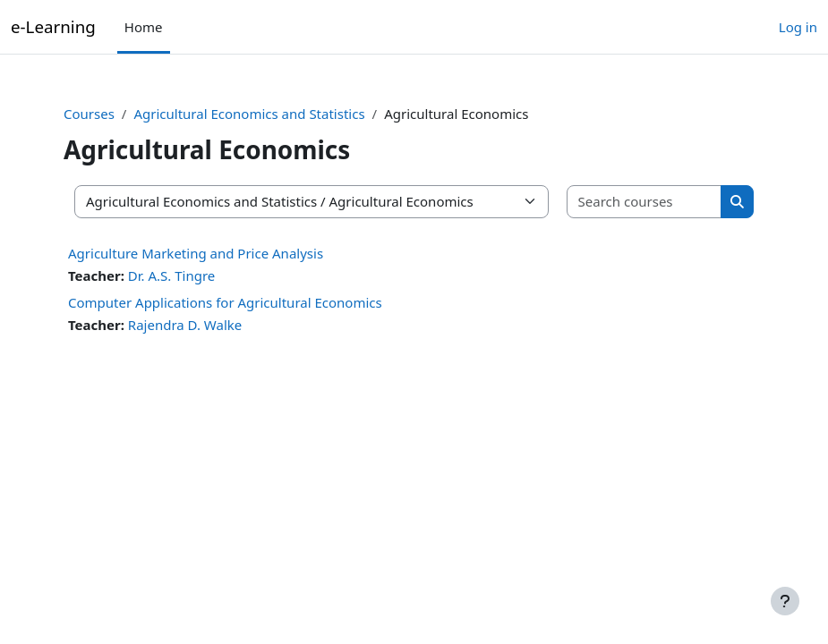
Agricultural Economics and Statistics (249, 114)
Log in (798, 27)
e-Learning (53, 26)
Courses (89, 114)
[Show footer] (785, 601)
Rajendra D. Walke (185, 325)
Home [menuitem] (144, 27)
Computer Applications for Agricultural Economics (225, 302)
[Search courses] (645, 202)
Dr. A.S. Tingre (172, 275)
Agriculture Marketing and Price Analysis (196, 253)
